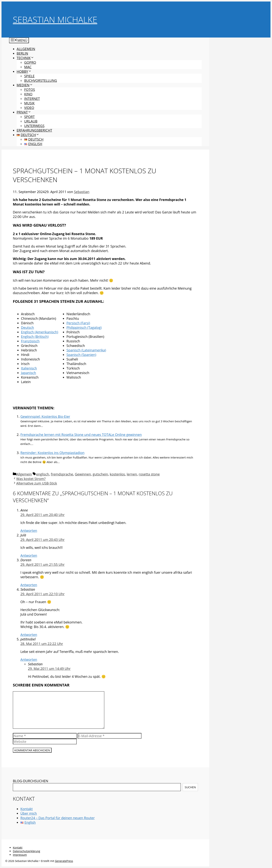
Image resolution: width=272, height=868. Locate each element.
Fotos (30, 90)
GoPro (30, 62)
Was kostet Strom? (31, 479)
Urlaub (31, 121)
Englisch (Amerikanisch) (40, 332)
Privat (24, 112)
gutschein (100, 474)
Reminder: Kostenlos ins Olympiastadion (52, 453)
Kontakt (27, 809)
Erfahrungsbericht (34, 130)
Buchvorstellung (41, 81)
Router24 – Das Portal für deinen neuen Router (58, 818)
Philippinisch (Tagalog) (84, 327)
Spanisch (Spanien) (81, 355)
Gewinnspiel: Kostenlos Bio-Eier (45, 416)
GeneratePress (64, 861)
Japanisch (29, 373)
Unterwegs (34, 126)
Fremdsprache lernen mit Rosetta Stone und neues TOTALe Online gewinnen (81, 435)
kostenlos (117, 474)
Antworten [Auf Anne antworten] (29, 531)
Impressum (20, 855)
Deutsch (27, 327)
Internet (32, 99)
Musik (29, 103)
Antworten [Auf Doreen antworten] (29, 585)
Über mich (29, 813)
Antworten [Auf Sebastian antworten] (29, 635)
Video (29, 108)
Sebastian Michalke (55, 20)
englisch (42, 474)
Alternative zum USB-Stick (37, 483)
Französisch (30, 341)
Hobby (24, 71)
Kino (28, 94)
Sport (29, 117)
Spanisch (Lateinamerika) (86, 350)
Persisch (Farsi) (78, 323)
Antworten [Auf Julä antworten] (29, 555)
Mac (28, 67)
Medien (25, 85)
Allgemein (26, 49)
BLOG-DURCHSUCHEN (31, 781)
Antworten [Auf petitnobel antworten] (29, 659)
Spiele (29, 76)
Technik (25, 58)
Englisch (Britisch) (35, 337)
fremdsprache (62, 474)
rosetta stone (149, 474)
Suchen (190, 787)
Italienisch (29, 368)
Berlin (22, 53)
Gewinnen (83, 474)
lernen (132, 474)
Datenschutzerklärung (26, 851)
